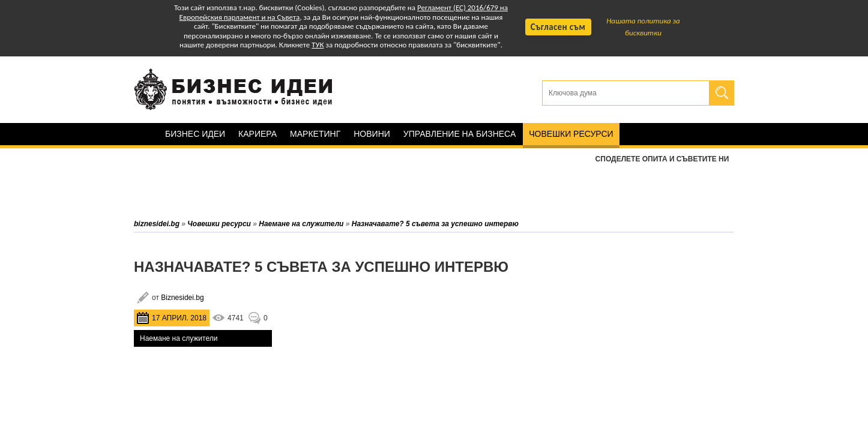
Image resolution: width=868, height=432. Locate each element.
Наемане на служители (179, 338)
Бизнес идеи (195, 134)
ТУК (318, 45)
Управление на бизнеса (460, 134)
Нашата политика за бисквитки (643, 27)
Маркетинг (315, 134)
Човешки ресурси (571, 134)
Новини (372, 134)
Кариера (258, 134)
